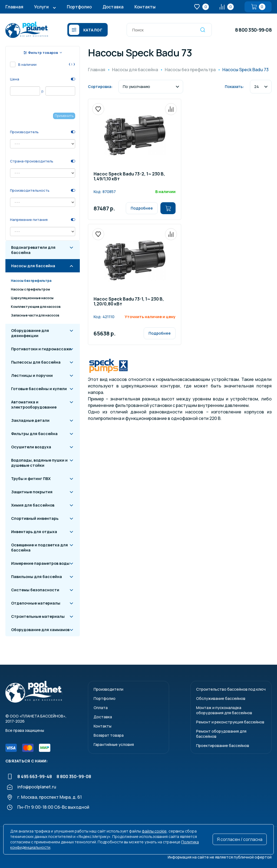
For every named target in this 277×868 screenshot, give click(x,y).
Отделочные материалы (36, 603)
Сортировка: (100, 87)
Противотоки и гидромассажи (41, 349)
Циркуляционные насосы (32, 298)
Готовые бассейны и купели (39, 389)
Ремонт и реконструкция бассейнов (230, 722)
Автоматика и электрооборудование (34, 404)
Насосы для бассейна (33, 266)
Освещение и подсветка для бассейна (39, 547)
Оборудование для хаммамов (40, 630)
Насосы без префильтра (31, 281)
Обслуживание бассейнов (221, 698)
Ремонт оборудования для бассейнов (221, 734)
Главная (14, 7)
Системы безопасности (35, 590)
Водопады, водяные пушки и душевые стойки (39, 463)
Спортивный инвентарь (35, 518)
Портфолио (79, 7)
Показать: (234, 87)
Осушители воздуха (31, 447)
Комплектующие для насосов (36, 307)
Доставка (113, 7)
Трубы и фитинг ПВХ (31, 479)
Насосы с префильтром (30, 289)
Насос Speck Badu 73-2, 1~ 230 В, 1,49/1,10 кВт (129, 177)
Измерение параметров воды (40, 563)
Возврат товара (109, 735)
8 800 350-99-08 (253, 30)
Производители (108, 689)
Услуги (41, 7)
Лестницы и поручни (32, 375)
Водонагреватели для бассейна (33, 250)
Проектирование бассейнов (223, 745)
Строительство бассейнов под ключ (231, 689)
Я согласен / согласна (240, 839)
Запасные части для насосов (35, 315)
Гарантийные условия (114, 744)
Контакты (145, 7)
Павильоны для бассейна (37, 577)
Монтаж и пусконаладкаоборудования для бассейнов (224, 710)
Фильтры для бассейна (34, 434)
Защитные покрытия (32, 492)
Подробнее (142, 208)
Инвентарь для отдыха (34, 532)
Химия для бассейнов (33, 505)
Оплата (101, 708)
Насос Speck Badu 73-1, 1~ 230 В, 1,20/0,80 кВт (129, 302)
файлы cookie (154, 831)
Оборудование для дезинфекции (30, 333)
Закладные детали (30, 420)
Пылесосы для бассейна (36, 362)
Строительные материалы (38, 616)
